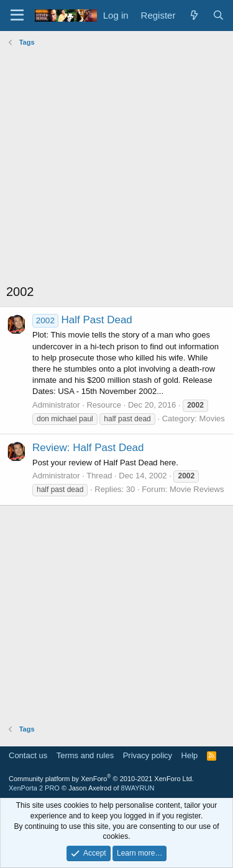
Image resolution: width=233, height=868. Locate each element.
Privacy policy (148, 755)
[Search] (218, 15)
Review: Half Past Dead (88, 448)
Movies (212, 418)
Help (190, 755)
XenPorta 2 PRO (34, 788)
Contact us (28, 755)
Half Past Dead (82, 320)
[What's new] (194, 15)
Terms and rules (85, 755)
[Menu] (17, 16)
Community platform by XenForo (101, 779)
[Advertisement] (116, 167)
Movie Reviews (197, 489)
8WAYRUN (138, 788)
